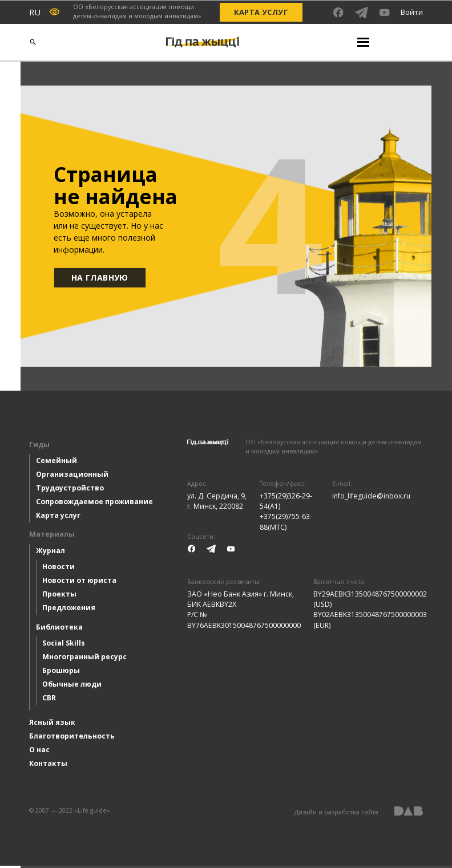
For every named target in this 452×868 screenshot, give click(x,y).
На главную (101, 279)
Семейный (56, 463)
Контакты (48, 766)
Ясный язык (52, 725)
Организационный (72, 476)
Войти (412, 12)
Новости (58, 569)
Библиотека (59, 629)
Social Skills (64, 645)
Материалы (52, 536)
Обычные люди (72, 686)
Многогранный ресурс (84, 659)
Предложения (69, 610)
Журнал (51, 553)
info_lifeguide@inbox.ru (371, 498)
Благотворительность (72, 738)
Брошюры (61, 673)
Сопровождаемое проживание (94, 504)
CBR (49, 700)
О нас (39, 752)
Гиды (39, 447)
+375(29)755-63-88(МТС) (286, 524)
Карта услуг (261, 12)
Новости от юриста (79, 583)
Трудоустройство (70, 490)
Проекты (59, 596)
